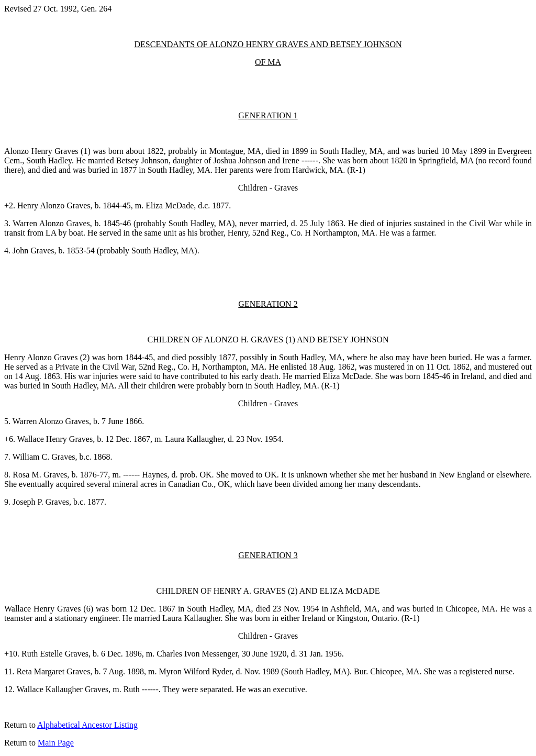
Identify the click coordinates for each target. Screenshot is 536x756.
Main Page (56, 743)
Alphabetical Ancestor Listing (87, 725)
